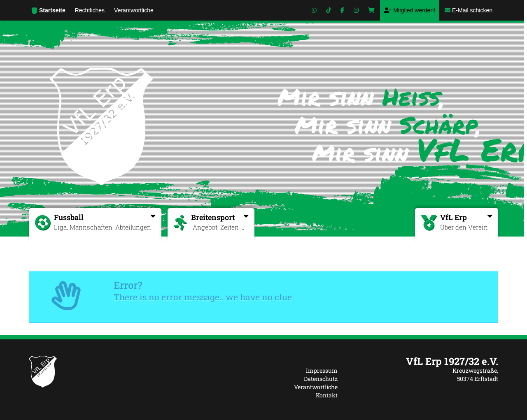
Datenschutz (321, 379)
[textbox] (424, 361)
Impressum (322, 370)
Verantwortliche (316, 387)
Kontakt (327, 395)
